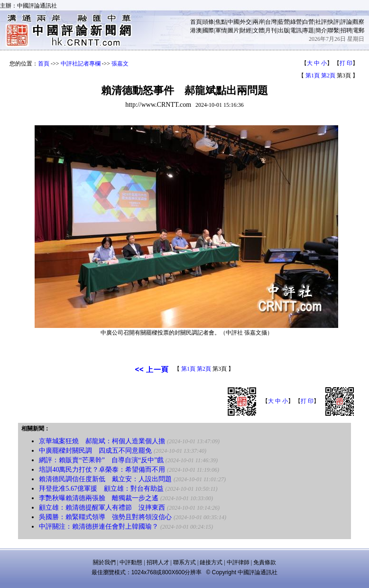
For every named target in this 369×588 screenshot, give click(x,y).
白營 (308, 22)
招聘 (346, 30)
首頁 (196, 22)
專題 (308, 30)
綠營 (296, 22)
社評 (321, 22)
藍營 (284, 22)
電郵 (359, 30)
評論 (346, 22)
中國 (233, 22)
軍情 (221, 30)
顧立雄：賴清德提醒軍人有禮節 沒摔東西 (102, 508)
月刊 (271, 30)
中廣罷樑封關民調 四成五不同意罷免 (95, 451)
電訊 (296, 30)
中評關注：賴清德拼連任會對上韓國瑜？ (99, 527)
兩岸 (258, 22)
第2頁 (328, 75)
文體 (258, 30)
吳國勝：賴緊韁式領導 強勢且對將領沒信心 (105, 517)
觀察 (359, 22)
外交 (246, 22)
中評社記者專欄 (81, 64)
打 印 (346, 63)
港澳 (196, 30)
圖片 (233, 30)
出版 (284, 30)
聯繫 (333, 30)
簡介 (321, 30)
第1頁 (313, 75)
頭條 (208, 22)
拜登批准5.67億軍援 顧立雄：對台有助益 (101, 489)
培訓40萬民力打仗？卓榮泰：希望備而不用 (102, 470)
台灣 (271, 22)
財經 (246, 30)
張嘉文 (120, 64)
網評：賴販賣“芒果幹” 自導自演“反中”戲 (101, 460)
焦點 (221, 22)
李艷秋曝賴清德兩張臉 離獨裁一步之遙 (99, 498)
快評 (333, 22)
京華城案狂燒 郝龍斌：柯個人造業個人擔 (102, 441)
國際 (208, 30)
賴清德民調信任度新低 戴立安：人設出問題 (105, 479)
